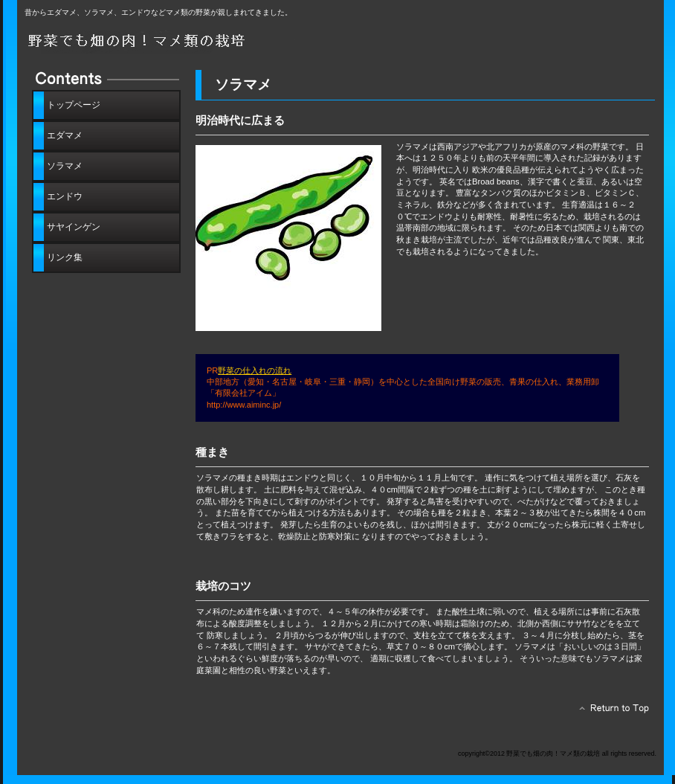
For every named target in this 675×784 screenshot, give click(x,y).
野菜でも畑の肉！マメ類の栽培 (192, 43)
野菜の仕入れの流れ (255, 370)
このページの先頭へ (610, 712)
